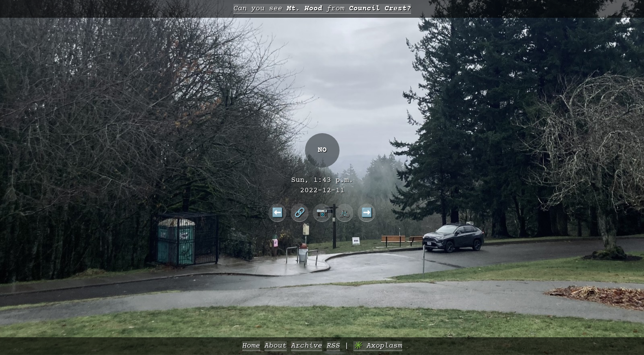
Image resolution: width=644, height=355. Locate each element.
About (276, 346)
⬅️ (278, 213)
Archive (307, 346)
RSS (333, 346)
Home (251, 346)
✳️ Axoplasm (378, 346)
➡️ (367, 213)
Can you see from (322, 9)
